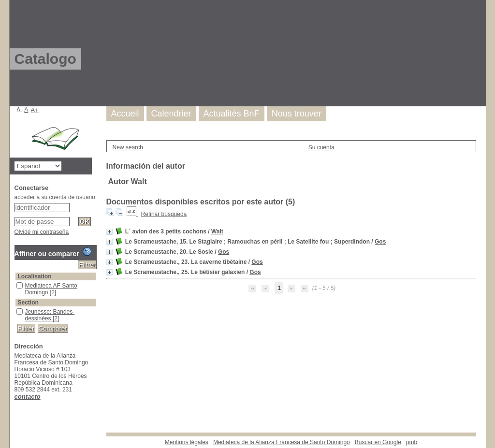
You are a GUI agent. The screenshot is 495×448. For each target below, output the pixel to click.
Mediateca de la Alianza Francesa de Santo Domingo (282, 442)
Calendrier (171, 114)
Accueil (125, 114)
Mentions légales (187, 442)
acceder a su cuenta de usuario (55, 197)
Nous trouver (297, 114)
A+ (35, 110)
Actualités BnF (232, 114)
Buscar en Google (378, 442)
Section (28, 303)
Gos (380, 242)
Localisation (35, 276)
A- (20, 109)
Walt (217, 231)
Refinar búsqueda (164, 214)
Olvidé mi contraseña (42, 232)
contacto (28, 397)
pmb (412, 442)
